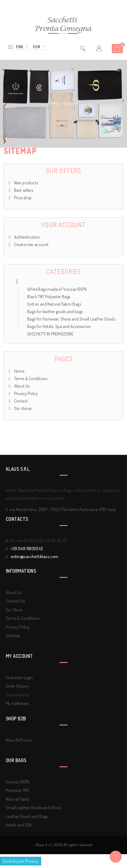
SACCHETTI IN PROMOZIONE (50, 334)
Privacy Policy (25, 393)
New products (25, 183)
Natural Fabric (18, 799)
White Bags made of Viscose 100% (57, 289)
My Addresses (17, 703)
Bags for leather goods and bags (55, 312)
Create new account (31, 244)
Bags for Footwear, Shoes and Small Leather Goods (71, 319)
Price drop (22, 198)
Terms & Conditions (30, 379)
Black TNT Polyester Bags (49, 297)
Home (55, 104)
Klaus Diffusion (19, 740)
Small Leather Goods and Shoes (33, 808)
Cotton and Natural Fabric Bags (54, 304)
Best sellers (23, 190)
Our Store (14, 610)
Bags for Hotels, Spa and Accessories (59, 326)
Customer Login (19, 678)
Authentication (27, 237)
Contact (20, 401)
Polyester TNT (17, 790)
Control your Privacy (21, 861)
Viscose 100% (18, 782)
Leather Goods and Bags (27, 816)
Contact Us (15, 601)
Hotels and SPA (19, 825)
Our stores (22, 408)
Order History (17, 686)
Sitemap (13, 636)
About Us (21, 386)
